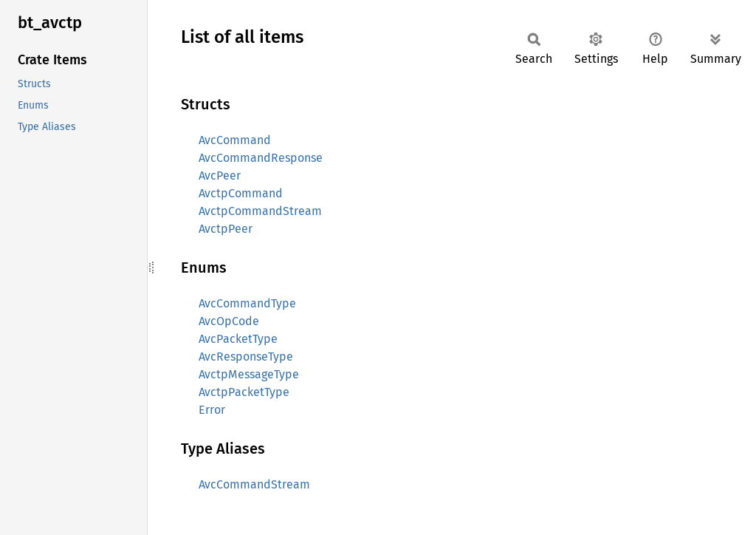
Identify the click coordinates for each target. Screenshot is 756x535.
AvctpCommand (241, 193)
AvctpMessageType (249, 374)
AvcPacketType (238, 339)
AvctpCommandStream (260, 211)
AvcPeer (220, 176)
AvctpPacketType (244, 392)
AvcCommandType (247, 303)
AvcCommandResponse (261, 158)
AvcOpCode (229, 321)
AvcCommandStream (254, 484)
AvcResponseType (246, 357)
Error (212, 410)
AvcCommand (235, 140)
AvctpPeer (226, 229)
